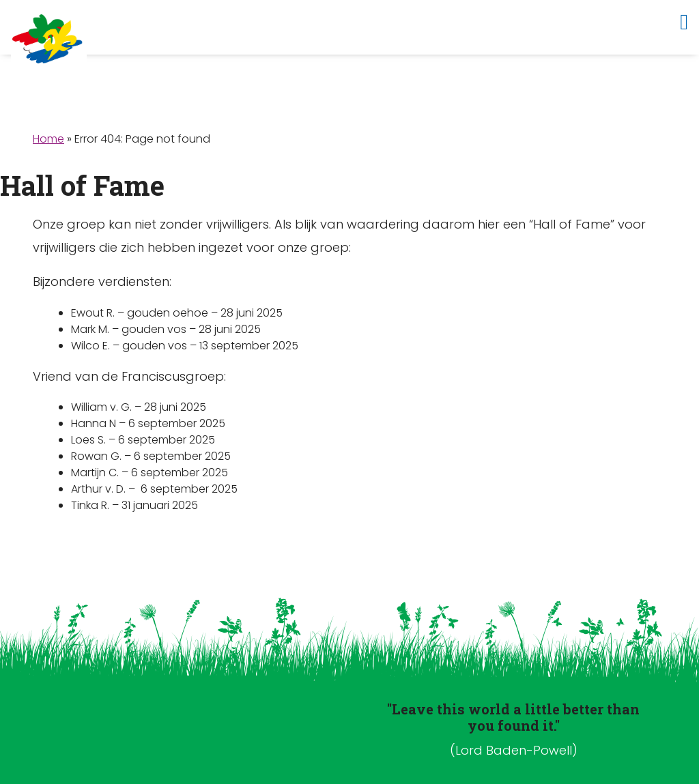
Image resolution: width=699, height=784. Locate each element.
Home (48, 139)
